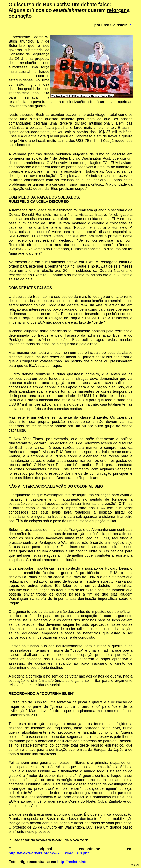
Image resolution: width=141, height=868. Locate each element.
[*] (131, 25)
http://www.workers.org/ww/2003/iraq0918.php (49, 853)
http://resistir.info (72, 862)
